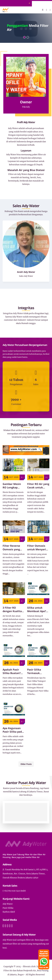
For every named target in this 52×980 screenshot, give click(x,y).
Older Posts (26, 764)
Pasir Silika (8, 908)
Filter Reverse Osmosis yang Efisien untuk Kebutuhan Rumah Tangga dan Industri (12, 548)
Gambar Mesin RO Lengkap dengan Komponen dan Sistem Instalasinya (12, 486)
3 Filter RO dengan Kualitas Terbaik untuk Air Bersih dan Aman (14, 609)
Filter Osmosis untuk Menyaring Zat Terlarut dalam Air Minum (38, 548)
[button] (24, 37)
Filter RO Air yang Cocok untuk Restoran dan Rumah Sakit (38, 486)
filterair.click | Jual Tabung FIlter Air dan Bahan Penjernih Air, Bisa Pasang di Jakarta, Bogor (26, 971)
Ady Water (8, 904)
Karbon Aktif (9, 912)
